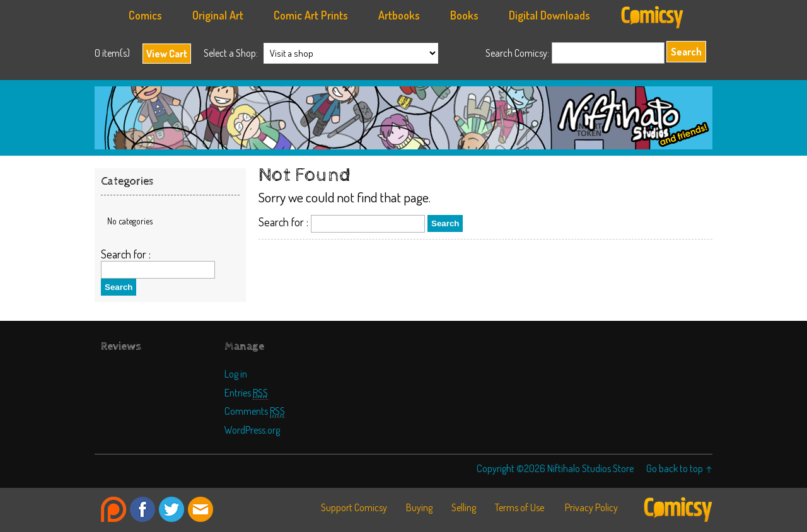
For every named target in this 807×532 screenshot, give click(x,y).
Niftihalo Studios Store (403, 118)
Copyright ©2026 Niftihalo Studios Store (555, 468)
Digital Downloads (549, 15)
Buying (419, 507)
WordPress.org (252, 430)
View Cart (167, 54)
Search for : (283, 222)
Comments (255, 411)
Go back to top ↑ (679, 468)
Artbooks (399, 15)
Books (464, 15)
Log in (236, 373)
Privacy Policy (591, 507)
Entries (246, 392)
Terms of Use (520, 507)
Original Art (218, 15)
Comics (145, 15)
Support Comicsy (354, 507)
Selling (464, 507)
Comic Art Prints (311, 15)
